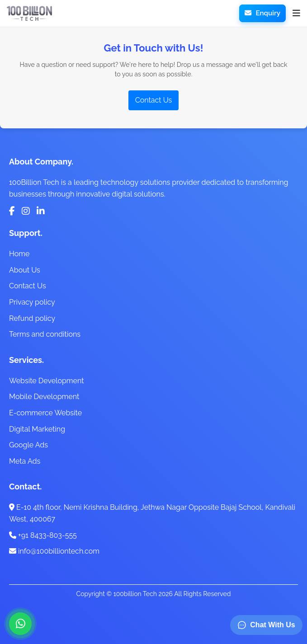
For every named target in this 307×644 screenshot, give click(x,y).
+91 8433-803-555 (43, 535)
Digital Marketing (37, 429)
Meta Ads (25, 461)
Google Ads (28, 445)
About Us (25, 270)
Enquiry (262, 13)
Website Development (47, 381)
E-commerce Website (45, 413)
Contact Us (154, 100)
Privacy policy (32, 302)
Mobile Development (44, 397)
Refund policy (32, 318)
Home (19, 254)
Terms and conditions (45, 334)
